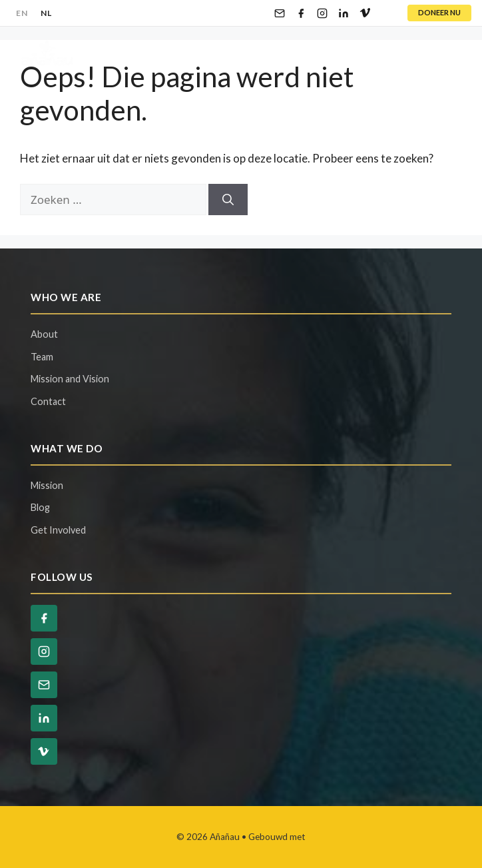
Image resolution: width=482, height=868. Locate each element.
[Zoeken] (228, 200)
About (44, 334)
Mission (47, 485)
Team (42, 357)
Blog (40, 507)
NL (46, 13)
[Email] (280, 13)
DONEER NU (439, 12)
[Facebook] (301, 13)
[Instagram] (322, 13)
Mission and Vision (70, 379)
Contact (48, 401)
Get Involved (58, 530)
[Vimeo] (365, 13)
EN (22, 13)
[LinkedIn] (344, 13)
